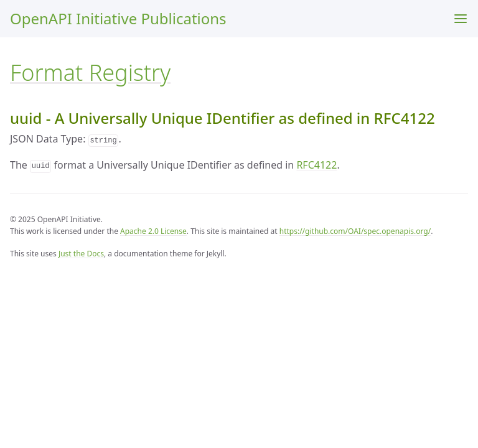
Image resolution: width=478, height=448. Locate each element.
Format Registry (90, 72)
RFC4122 (316, 165)
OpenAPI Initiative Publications (118, 18)
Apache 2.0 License (153, 231)
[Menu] (461, 19)
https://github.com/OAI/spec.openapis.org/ (355, 231)
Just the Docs (81, 254)
